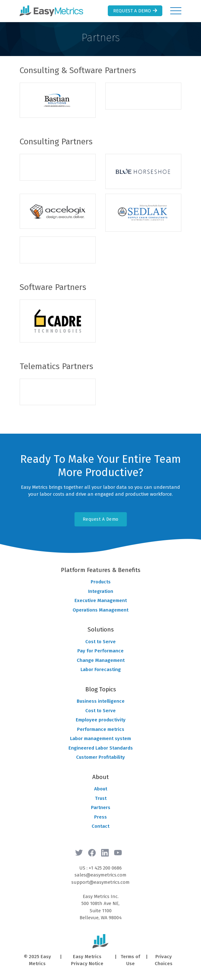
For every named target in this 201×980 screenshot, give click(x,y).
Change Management (101, 660)
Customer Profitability (101, 757)
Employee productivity (101, 720)
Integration (101, 591)
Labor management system (101, 738)
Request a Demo (136, 11)
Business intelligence (101, 701)
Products (101, 582)
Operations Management (101, 610)
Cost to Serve (101, 642)
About (101, 789)
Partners (101, 807)
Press (101, 817)
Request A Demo (101, 519)
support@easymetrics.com (101, 882)
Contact (101, 826)
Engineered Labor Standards (101, 748)
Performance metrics (101, 729)
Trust (101, 798)
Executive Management (101, 600)
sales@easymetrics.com (101, 875)
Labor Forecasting (101, 669)
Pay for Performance (101, 651)
